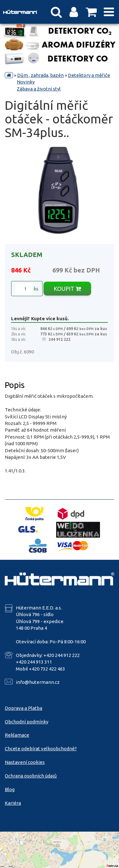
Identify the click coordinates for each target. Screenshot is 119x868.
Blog (10, 789)
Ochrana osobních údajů (31, 776)
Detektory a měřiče (89, 75)
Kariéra (13, 803)
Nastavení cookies (25, 762)
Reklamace (17, 735)
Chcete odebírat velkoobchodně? (41, 749)
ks (27, 289)
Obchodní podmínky (26, 722)
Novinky (26, 82)
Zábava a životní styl (39, 89)
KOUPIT (67, 289)
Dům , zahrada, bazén (40, 75)
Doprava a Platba (23, 708)
